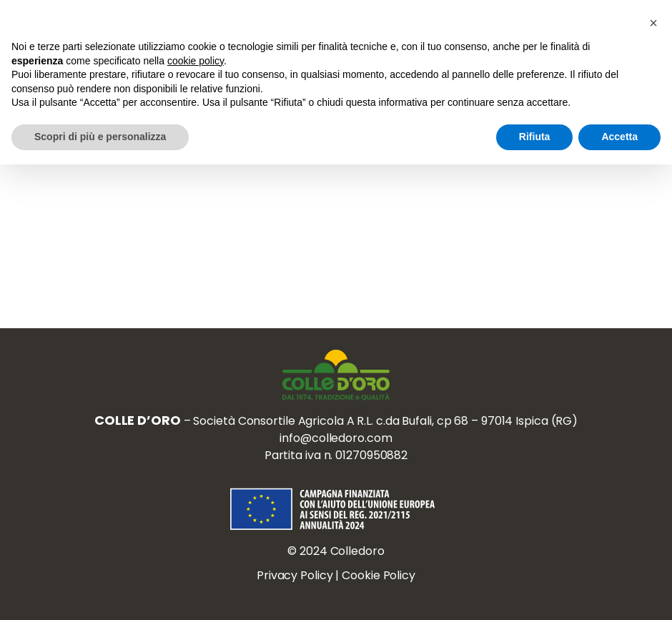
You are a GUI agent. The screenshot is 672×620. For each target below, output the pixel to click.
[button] (653, 23)
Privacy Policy (295, 575)
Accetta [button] (619, 137)
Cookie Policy (379, 575)
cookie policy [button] (196, 61)
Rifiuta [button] (535, 137)
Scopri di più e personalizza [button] (100, 137)
